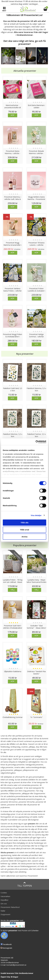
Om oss (4, 904)
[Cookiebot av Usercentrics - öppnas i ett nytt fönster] (36, 442)
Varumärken (5, 896)
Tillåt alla (24, 523)
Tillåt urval (25, 530)
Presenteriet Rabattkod (10, 907)
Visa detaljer (36, 515)
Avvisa (24, 537)
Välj (13, 590)
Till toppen (25, 884)
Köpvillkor (4, 900)
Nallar (3, 911)
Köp (13, 115)
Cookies (4, 893)
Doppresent (5, 914)
